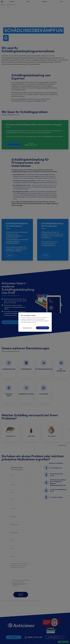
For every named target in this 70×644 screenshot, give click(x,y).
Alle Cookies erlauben (43, 328)
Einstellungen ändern (27, 328)
